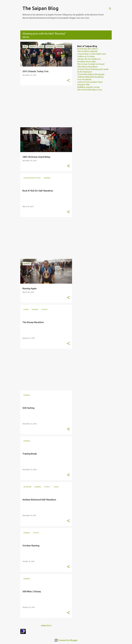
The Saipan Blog (40, 8)
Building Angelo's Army (88, 87)
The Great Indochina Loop (90, 90)
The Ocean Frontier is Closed (91, 64)
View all (26, 37)
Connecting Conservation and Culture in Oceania (92, 55)
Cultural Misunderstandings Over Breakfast (91, 78)
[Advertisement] (45, 106)
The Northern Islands (87, 51)
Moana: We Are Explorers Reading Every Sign (89, 60)
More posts (46, 626)
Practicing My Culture (88, 49)
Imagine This (83, 85)
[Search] (110, 9)
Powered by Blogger (66, 640)
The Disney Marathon (87, 67)
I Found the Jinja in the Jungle (91, 74)
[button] (68, 81)
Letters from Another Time (90, 82)
